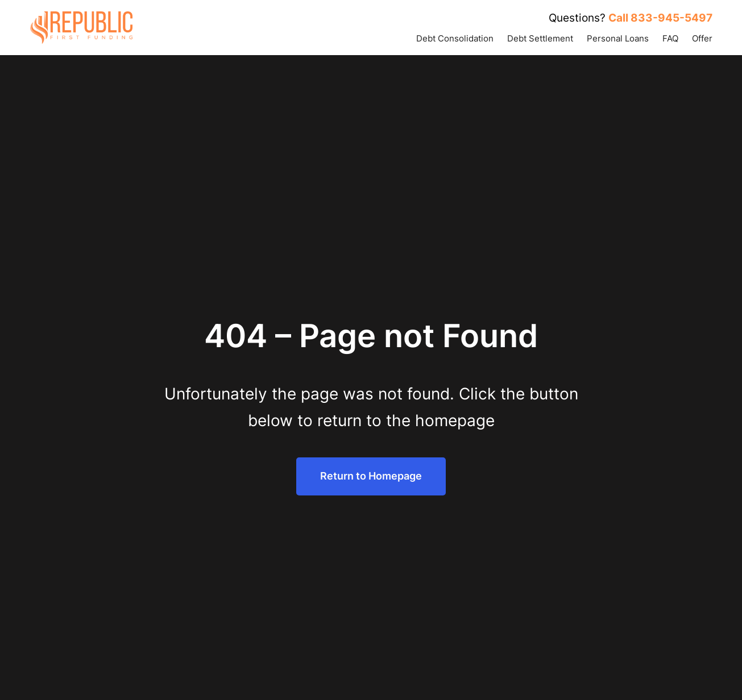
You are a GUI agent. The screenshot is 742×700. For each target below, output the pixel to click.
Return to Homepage (371, 476)
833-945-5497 (671, 18)
